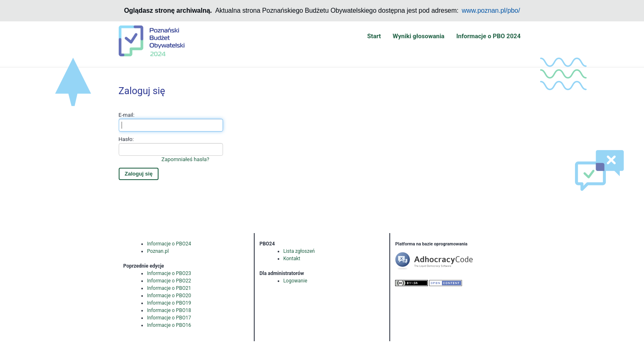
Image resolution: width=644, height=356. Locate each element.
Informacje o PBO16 (169, 325)
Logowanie (295, 281)
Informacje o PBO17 (169, 318)
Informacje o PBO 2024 (489, 36)
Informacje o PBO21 (169, 288)
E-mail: (171, 122)
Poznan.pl (158, 251)
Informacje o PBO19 (169, 303)
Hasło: (171, 150)
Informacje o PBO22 (169, 281)
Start (374, 36)
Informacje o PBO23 (169, 273)
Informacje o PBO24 (169, 244)
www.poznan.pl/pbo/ (491, 10)
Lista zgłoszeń (299, 251)
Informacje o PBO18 (169, 310)
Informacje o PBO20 (169, 296)
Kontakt (292, 259)
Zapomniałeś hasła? (185, 159)
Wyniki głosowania (419, 36)
